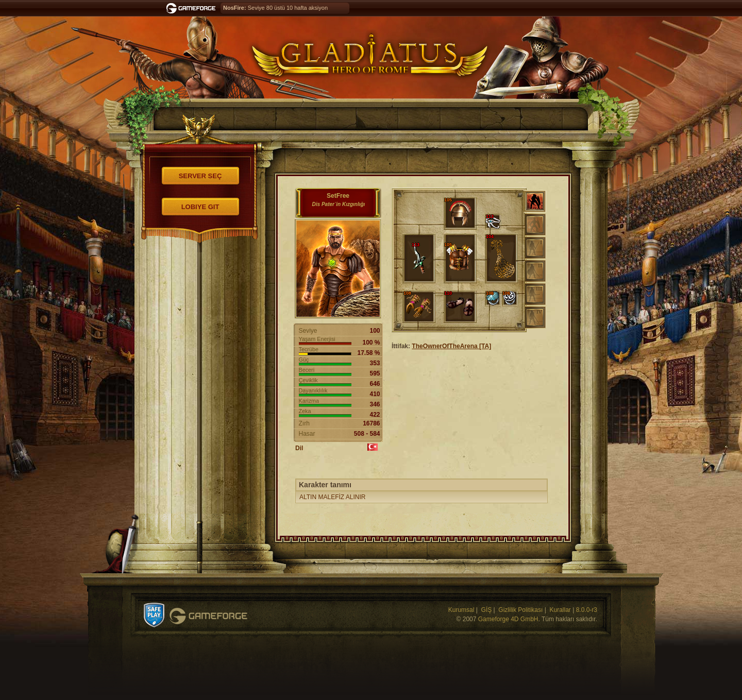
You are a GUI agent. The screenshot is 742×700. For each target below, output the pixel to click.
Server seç (200, 176)
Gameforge (208, 616)
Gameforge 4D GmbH (508, 619)
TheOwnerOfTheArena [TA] (451, 346)
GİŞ (487, 610)
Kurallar (560, 610)
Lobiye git (200, 207)
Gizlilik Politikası (520, 610)
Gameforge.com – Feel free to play (193, 8)
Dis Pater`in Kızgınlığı (339, 204)
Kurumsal (461, 610)
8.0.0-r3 (587, 610)
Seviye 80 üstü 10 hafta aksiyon (275, 8)
